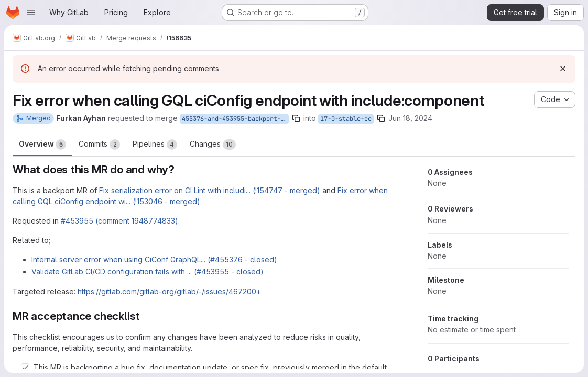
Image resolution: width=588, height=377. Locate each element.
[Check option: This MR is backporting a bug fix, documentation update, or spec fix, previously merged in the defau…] (25, 368)
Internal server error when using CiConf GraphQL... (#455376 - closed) (154, 259)
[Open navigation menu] (31, 13)
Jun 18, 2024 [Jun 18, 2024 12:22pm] (410, 118)
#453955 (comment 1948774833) (119, 221)
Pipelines (155, 145)
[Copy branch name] (296, 118)
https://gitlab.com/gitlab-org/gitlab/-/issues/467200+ (169, 291)
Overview (42, 145)
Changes (213, 145)
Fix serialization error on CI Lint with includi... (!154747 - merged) (210, 190)
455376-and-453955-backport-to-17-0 (235, 119)
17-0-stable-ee (346, 119)
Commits (99, 145)
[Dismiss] (563, 69)
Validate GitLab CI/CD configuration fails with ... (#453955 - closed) (148, 271)
